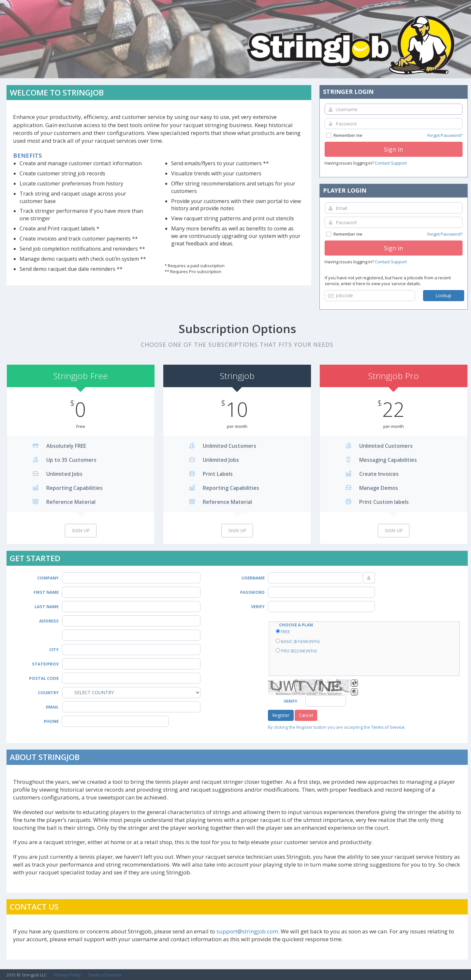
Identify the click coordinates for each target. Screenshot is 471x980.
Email (52, 707)
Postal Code (44, 678)
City (54, 650)
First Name (46, 592)
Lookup (443, 295)
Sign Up (81, 530)
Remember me (394, 135)
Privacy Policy (67, 975)
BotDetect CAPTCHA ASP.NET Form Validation (309, 694)
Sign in (393, 149)
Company (48, 578)
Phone (51, 721)
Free (283, 632)
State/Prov (45, 664)
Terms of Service (388, 727)
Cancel (306, 715)
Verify (258, 607)
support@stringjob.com (247, 931)
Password (252, 592)
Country (48, 693)
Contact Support (391, 163)
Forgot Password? (445, 135)
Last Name (47, 607)
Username (253, 578)
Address (49, 621)
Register (281, 715)
